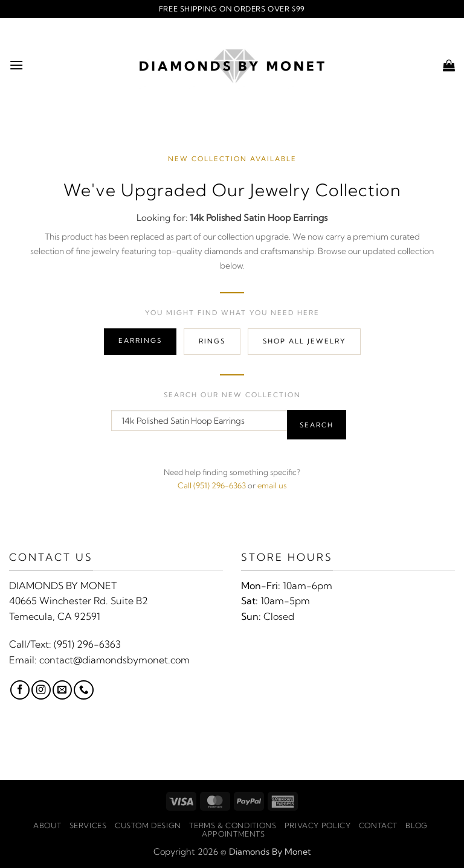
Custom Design (148, 825)
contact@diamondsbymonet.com (114, 660)
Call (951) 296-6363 (212, 485)
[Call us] (83, 690)
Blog (416, 825)
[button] (16, 65)
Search (317, 425)
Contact (378, 825)
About (47, 825)
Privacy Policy (318, 825)
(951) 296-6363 (87, 644)
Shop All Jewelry (304, 341)
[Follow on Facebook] (20, 690)
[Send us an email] (62, 690)
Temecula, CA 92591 (55, 616)
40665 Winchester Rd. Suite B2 (79, 601)
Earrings (140, 340)
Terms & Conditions (233, 825)
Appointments (233, 834)
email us (272, 485)
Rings (212, 341)
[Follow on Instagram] (41, 690)
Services (88, 825)
